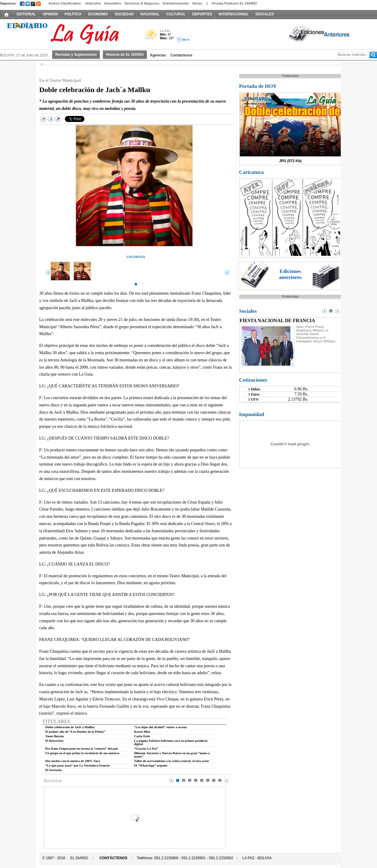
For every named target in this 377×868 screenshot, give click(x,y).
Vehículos (93, 3)
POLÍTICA (73, 14)
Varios (197, 3)
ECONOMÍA (98, 14)
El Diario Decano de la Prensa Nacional (68, 34)
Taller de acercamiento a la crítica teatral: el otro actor (172, 761)
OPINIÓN (50, 14)
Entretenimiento (176, 3)
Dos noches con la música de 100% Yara (73, 761)
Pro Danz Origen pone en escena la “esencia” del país (82, 749)
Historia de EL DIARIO (125, 55)
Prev (171, 780)
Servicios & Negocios (142, 3)
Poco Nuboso (152, 37)
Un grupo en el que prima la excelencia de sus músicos (82, 753)
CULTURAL (176, 14)
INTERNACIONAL (234, 14)
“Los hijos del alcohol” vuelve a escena (161, 727)
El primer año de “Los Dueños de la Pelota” (75, 732)
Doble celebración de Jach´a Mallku (70, 727)
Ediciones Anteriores (320, 34)
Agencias (158, 55)
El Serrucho (54, 770)
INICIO (7, 14)
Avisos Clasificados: (65, 3)
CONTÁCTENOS (114, 858)
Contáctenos (181, 55)
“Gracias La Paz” (146, 749)
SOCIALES (265, 14)
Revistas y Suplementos (76, 55)
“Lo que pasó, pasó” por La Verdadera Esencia (78, 766)
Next (227, 780)
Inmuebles (113, 3)
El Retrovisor (54, 741)
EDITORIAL (26, 14)
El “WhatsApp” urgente (151, 766)
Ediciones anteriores (290, 274)
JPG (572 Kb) (290, 161)
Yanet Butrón (54, 736)
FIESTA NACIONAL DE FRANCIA (277, 320)
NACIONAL (150, 14)
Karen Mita (142, 732)
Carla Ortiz (142, 736)
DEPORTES (202, 14)
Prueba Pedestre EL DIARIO (234, 3)
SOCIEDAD (124, 14)
